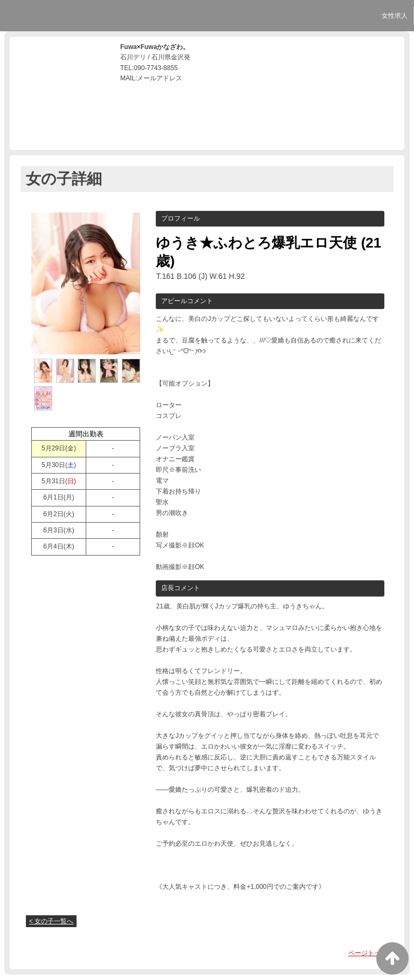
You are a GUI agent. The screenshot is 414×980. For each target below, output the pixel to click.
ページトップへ (371, 953)
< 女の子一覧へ (51, 921)
